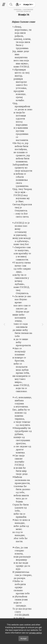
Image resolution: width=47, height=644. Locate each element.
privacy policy (35, 633)
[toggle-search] (11, 4)
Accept (23, 638)
